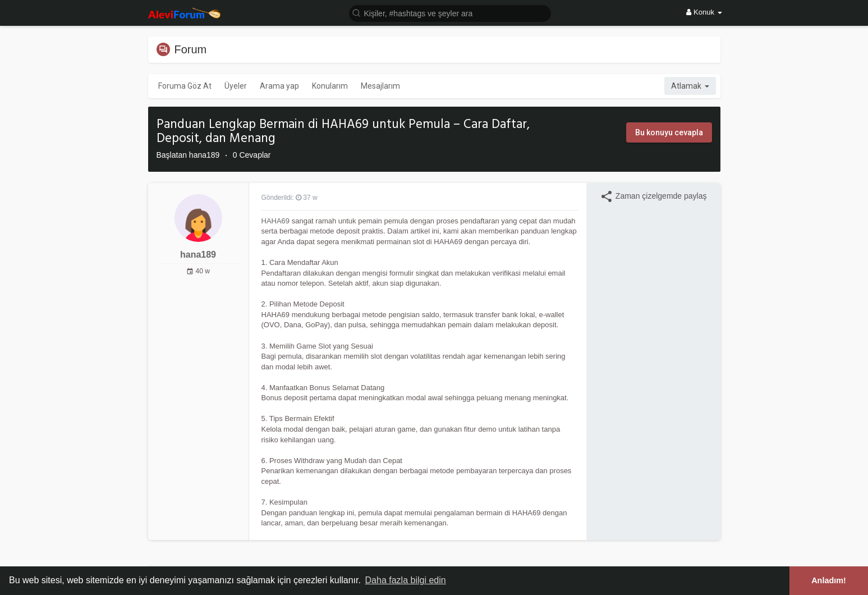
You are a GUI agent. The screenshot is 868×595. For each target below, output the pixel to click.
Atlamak (690, 86)
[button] (450, 13)
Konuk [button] (704, 12)
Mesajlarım (380, 86)
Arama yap (279, 86)
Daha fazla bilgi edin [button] (406, 580)
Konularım (330, 86)
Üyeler (236, 86)
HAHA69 (276, 221)
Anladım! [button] (829, 580)
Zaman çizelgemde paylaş (653, 196)
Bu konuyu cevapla (669, 132)
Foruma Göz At (185, 86)
